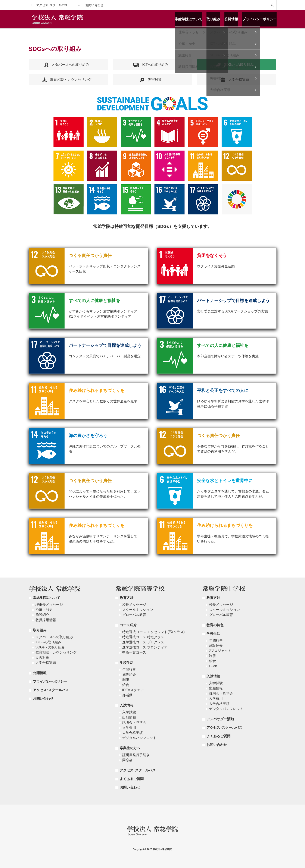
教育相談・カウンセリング (56, 652)
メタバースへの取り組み (54, 637)
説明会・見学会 (134, 722)
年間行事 (129, 669)
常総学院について (189, 19)
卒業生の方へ (130, 748)
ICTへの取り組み (49, 642)
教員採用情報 (46, 620)
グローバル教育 (134, 615)
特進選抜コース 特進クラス (143, 637)
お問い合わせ (94, 5)
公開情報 (231, 19)
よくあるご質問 (132, 779)
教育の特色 (215, 625)
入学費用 (129, 728)
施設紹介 (42, 615)
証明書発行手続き (136, 755)
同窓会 (127, 760)
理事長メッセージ (49, 605)
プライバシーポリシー (259, 19)
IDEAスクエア (133, 690)
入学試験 (129, 712)
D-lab (213, 666)
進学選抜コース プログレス (143, 642)
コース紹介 (128, 625)
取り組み (213, 19)
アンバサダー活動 (220, 719)
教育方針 (127, 598)
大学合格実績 (46, 663)
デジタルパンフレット (139, 738)
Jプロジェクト (220, 651)
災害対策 (42, 658)
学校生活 (127, 663)
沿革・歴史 (44, 610)
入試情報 (127, 705)
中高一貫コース (134, 652)
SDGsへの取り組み (50, 647)
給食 (126, 685)
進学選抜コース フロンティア (145, 647)
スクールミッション (138, 610)
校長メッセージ (134, 605)
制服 (126, 680)
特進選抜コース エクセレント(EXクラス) (153, 632)
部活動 (127, 695)
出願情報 (129, 717)
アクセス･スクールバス (52, 5)
